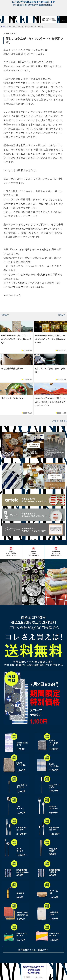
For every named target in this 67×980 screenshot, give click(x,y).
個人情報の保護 (33, 973)
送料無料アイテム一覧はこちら (33, 950)
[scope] (8, 19)
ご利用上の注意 (33, 970)
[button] (63, 19)
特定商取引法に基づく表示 (33, 967)
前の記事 (62, 315)
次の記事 (5, 315)
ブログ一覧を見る (60, 421)
